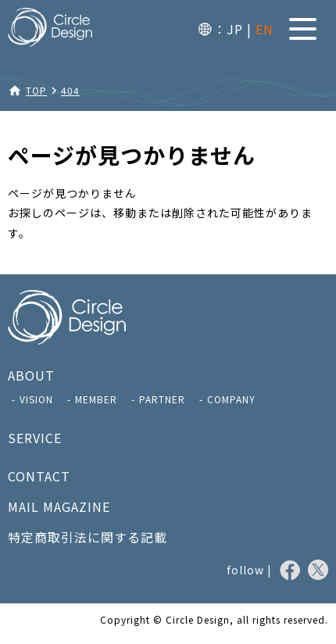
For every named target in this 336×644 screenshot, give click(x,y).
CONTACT (39, 476)
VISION (36, 399)
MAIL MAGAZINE (59, 506)
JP (235, 29)
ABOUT (31, 375)
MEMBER (96, 399)
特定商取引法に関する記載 (88, 537)
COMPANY (231, 399)
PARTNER (162, 399)
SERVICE (35, 438)
